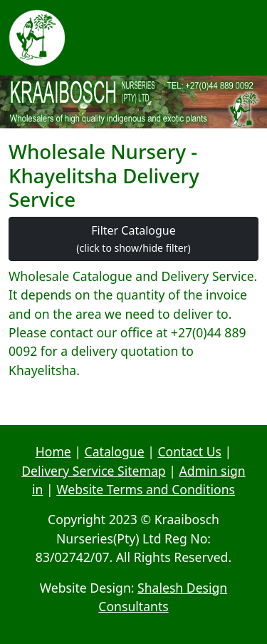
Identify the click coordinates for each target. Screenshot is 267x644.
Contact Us (189, 451)
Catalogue (115, 451)
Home (53, 451)
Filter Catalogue (133, 239)
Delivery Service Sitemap (93, 471)
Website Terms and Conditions (146, 489)
